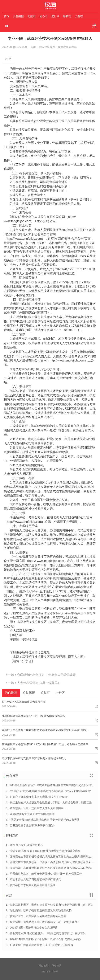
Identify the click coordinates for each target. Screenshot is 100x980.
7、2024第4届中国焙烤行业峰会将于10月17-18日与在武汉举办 (43, 939)
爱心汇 (43, 16)
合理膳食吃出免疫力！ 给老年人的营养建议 (46, 675)
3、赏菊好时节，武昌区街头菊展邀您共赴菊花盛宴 (36, 916)
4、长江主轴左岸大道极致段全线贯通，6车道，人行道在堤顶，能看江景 (49, 802)
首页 (7, 16)
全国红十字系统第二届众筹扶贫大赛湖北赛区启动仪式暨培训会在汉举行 (45, 730)
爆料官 (67, 16)
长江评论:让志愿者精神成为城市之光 (24, 702)
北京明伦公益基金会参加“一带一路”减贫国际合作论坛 (34, 716)
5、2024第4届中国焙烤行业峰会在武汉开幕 (32, 928)
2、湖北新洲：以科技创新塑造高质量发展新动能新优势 (39, 910)
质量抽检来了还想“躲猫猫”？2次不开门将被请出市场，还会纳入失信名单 (45, 744)
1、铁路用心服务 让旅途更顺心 (24, 845)
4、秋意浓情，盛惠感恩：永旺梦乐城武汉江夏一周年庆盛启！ (43, 922)
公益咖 (79, 16)
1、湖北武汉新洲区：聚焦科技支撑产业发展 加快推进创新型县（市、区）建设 (52, 905)
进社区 (55, 16)
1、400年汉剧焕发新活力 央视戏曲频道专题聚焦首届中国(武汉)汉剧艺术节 (50, 785)
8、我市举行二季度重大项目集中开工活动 (31, 885)
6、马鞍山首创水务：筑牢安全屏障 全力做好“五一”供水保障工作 (44, 874)
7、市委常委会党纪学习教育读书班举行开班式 (33, 879)
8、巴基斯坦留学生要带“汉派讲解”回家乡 (30, 825)
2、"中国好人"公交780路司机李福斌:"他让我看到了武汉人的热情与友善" (48, 791)
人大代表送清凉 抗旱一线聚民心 (39, 683)
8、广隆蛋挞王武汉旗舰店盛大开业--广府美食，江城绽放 (39, 945)
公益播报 (18, 16)
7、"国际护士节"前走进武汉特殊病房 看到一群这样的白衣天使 (43, 820)
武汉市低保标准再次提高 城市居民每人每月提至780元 (34, 758)
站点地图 (43, 966)
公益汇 (32, 16)
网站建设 (57, 966)
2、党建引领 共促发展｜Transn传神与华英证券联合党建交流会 (43, 851)
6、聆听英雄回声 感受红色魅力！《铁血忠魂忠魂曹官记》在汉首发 (46, 933)
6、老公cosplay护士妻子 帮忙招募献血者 (30, 814)
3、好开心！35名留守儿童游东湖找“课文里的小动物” (37, 797)
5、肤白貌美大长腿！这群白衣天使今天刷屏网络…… (37, 808)
